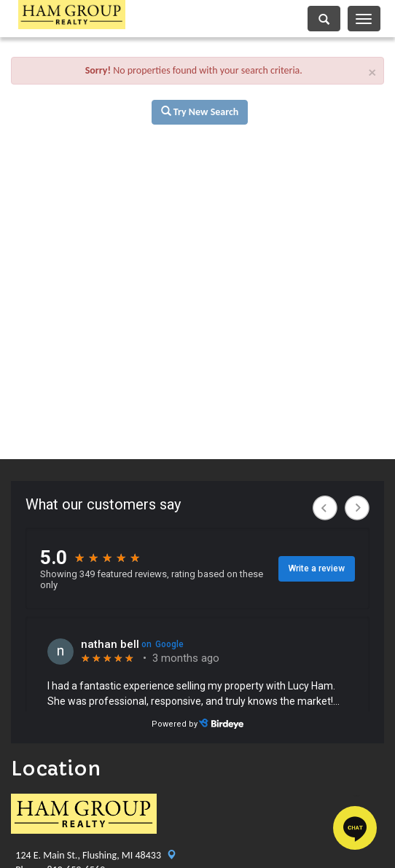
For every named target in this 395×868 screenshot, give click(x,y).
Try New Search (200, 112)
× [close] (372, 73)
